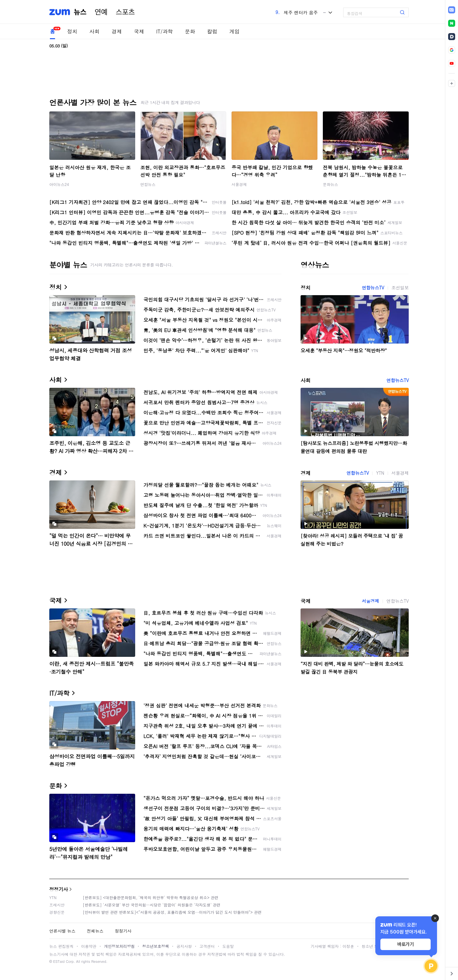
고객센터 (207, 946)
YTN (380, 473)
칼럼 (212, 31)
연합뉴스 (148, 184)
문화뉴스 (330, 184)
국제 (139, 31)
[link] (452, 10)
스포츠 (125, 12)
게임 (234, 31)
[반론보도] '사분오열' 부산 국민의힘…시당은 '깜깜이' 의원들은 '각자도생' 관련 (152, 905)
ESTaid (59, 961)
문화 (190, 31)
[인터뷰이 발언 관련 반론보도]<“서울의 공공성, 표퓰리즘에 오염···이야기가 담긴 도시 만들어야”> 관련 (172, 912)
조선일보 (400, 288)
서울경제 (239, 184)
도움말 (228, 946)
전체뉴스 (95, 931)
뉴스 (80, 12)
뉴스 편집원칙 (61, 946)
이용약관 (89, 946)
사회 (94, 31)
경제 (117, 31)
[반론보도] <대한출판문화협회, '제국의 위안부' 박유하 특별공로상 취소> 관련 (151, 897)
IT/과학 (164, 31)
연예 (101, 12)
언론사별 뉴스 (62, 931)
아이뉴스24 (59, 184)
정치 (72, 31)
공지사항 (184, 946)
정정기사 (59, 889)
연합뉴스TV (373, 288)
